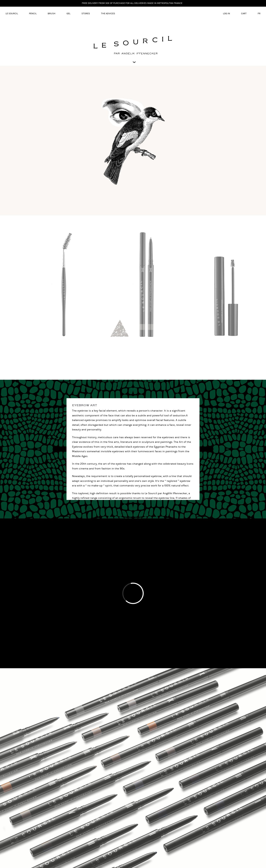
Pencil (33, 14)
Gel (68, 14)
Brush (52, 14)
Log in (226, 14)
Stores (86, 14)
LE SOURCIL (12, 14)
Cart (244, 14)
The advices (108, 14)
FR (259, 14)
